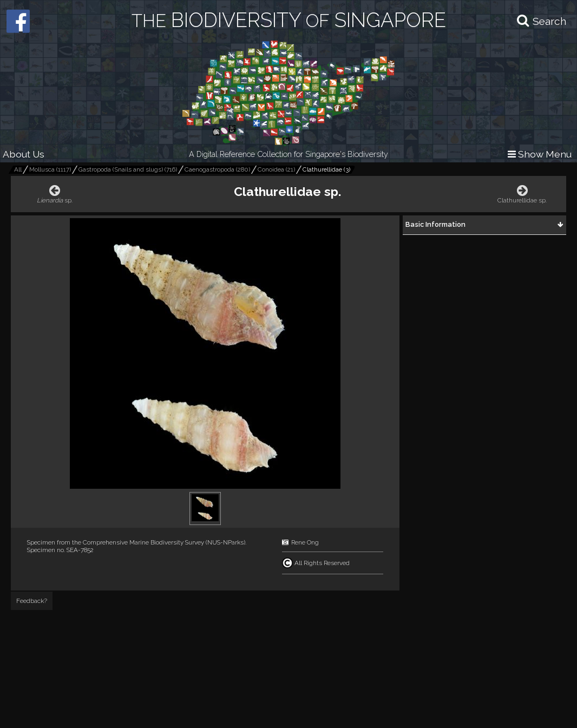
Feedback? (32, 601)
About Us (24, 154)
